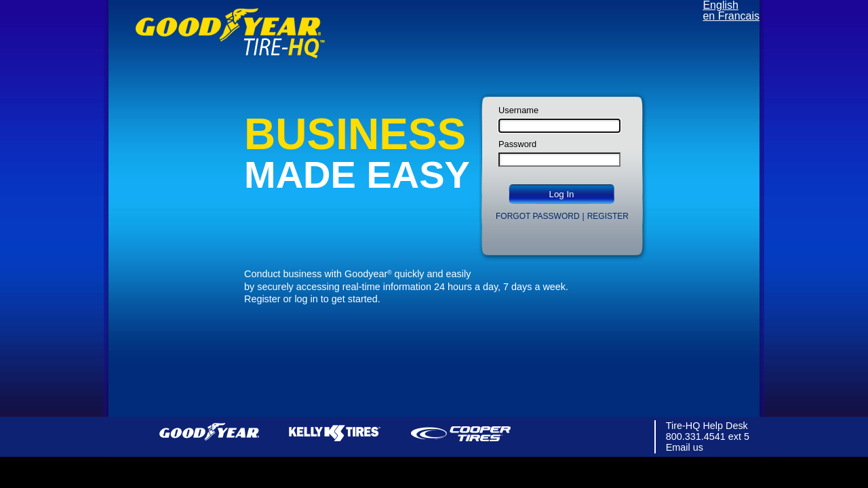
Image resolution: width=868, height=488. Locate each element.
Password (517, 145)
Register (608, 216)
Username (518, 111)
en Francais (731, 16)
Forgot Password (538, 216)
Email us (685, 447)
